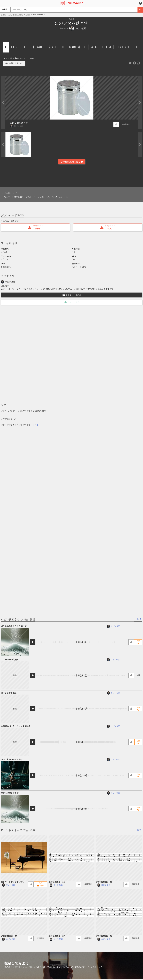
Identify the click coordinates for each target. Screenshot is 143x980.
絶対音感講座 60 (57, 882)
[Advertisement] (72, 175)
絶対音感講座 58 (9, 936)
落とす (23, 411)
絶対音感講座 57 (57, 936)
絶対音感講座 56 (104, 936)
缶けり (14, 411)
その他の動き (39, 411)
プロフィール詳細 (72, 295)
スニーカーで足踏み (10, 660)
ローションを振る (9, 693)
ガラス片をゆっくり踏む (12, 759)
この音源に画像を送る (72, 162)
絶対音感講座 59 (104, 882)
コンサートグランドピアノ (13, 882)
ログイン (36, 425)
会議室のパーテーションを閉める (16, 726)
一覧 (138, 619)
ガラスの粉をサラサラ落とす (14, 626)
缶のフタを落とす (19, 123)
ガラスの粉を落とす (10, 793)
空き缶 (6, 411)
